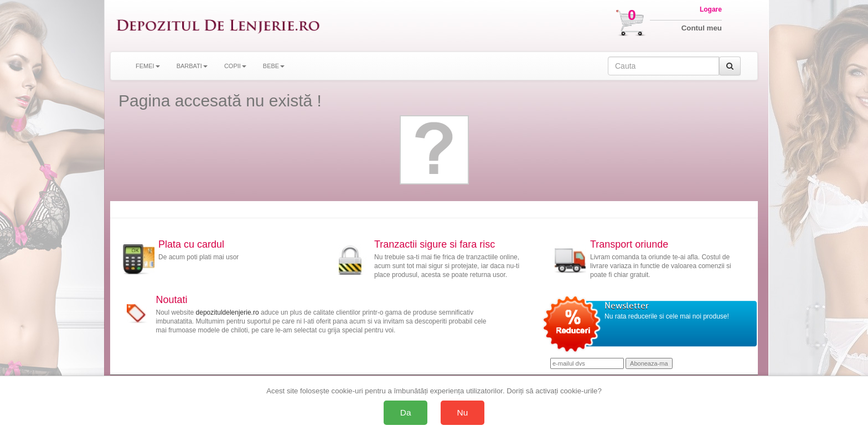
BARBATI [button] (192, 66)
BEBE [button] (274, 66)
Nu (463, 412)
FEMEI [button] (148, 66)
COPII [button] (235, 66)
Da (406, 412)
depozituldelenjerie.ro (228, 312)
